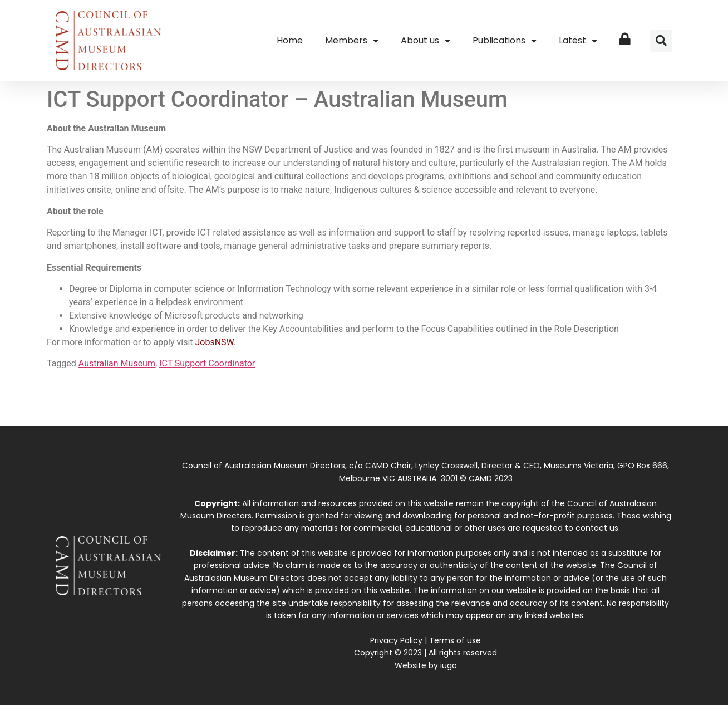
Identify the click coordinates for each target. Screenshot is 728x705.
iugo (449, 665)
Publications (505, 41)
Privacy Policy (396, 640)
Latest (578, 41)
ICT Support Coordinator (207, 363)
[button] (661, 41)
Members (352, 41)
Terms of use (455, 640)
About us (426, 41)
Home (290, 40)
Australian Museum (117, 363)
